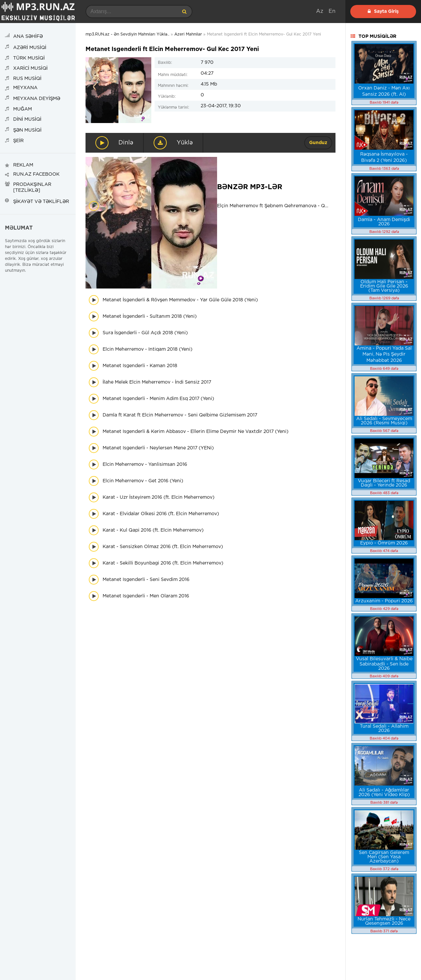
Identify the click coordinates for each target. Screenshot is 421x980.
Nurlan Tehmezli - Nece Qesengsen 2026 (384, 921)
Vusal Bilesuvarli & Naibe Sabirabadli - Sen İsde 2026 (384, 664)
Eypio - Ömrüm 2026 (384, 543)
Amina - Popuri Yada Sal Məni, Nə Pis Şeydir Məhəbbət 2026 (384, 354)
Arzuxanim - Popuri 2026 (384, 601)
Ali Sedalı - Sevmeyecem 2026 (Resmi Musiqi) (384, 421)
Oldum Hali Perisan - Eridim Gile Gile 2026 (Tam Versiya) (384, 286)
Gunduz (318, 143)
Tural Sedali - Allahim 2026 (384, 729)
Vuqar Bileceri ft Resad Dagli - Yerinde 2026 (384, 483)
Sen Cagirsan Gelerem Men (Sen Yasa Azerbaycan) (384, 857)
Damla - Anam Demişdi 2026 (384, 222)
